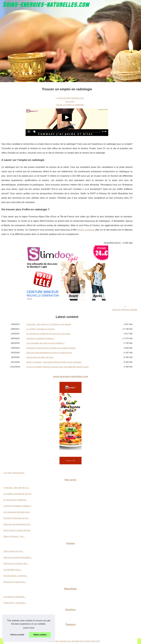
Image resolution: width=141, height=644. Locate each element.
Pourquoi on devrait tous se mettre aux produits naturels (51, 348)
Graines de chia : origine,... (15, 618)
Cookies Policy (90, 641)
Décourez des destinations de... (17, 524)
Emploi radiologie (86, 230)
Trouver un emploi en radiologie (70, 105)
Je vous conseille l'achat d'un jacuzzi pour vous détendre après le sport (57, 367)
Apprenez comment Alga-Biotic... (18, 557)
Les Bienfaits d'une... (13, 570)
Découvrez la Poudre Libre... (16, 563)
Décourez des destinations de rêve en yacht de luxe (49, 353)
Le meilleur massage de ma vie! (40, 329)
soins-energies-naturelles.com (71, 98)
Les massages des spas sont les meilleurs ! (45, 343)
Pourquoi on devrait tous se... (16, 518)
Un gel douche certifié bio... (15, 500)
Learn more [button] (29, 628)
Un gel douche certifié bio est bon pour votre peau (48, 334)
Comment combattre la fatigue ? (40, 338)
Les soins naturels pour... (14, 473)
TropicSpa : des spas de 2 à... (17, 488)
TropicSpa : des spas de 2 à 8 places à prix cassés (49, 324)
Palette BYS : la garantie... (15, 603)
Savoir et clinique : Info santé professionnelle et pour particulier (54, 362)
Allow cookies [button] (40, 635)
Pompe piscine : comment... (16, 576)
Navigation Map (78, 641)
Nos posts (70, 101)
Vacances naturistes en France (17, 632)
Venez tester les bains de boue (40, 357)
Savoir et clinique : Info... (14, 536)
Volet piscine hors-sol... (14, 551)
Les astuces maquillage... (15, 597)
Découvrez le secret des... (15, 582)
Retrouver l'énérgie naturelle (125, 310)
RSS (98, 641)
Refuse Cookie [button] (17, 635)
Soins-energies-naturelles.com (59, 641)
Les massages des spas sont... (17, 512)
